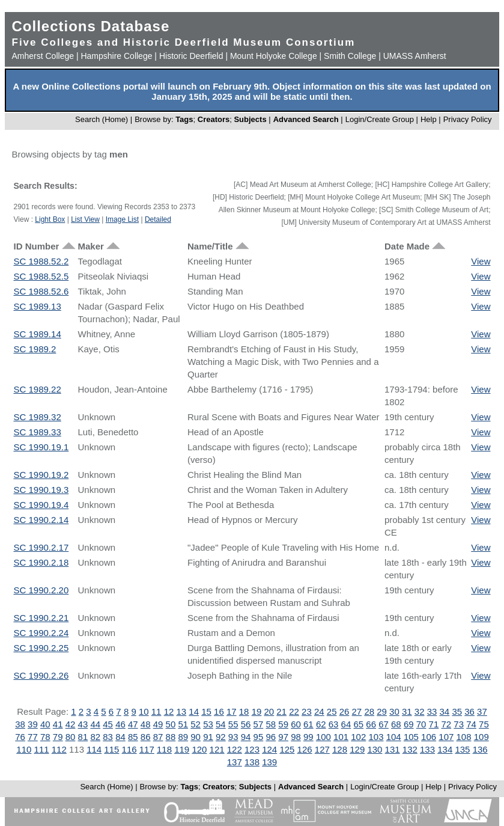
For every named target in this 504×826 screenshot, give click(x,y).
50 (171, 724)
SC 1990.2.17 (41, 547)
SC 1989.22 (38, 389)
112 (59, 749)
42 (71, 724)
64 (346, 724)
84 (120, 737)
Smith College (350, 56)
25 (332, 711)
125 (287, 749)
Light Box (50, 219)
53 (208, 724)
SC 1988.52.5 (41, 276)
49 (158, 724)
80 (71, 737)
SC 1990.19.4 (41, 505)
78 (45, 737)
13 (181, 711)
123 (252, 749)
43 (83, 724)
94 (246, 737)
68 (396, 724)
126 (305, 749)
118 (164, 749)
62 (321, 724)
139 (269, 762)
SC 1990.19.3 (41, 490)
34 (445, 711)
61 (308, 724)
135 (462, 749)
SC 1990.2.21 (41, 618)
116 (129, 749)
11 (156, 711)
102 (358, 737)
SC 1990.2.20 (41, 590)
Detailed (158, 219)
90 (196, 737)
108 (464, 737)
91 (208, 737)
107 (446, 737)
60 (296, 724)
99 (308, 737)
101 (341, 737)
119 (182, 749)
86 (146, 737)
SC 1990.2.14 (41, 520)
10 (144, 711)
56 (246, 724)
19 (257, 711)
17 (232, 711)
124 (269, 749)
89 (183, 737)
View (481, 261)
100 (323, 737)
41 (58, 724)
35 (457, 711)
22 (294, 711)
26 (345, 711)
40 (45, 724)
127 (322, 749)
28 (369, 711)
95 (259, 737)
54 (221, 724)
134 (445, 749)
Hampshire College (116, 56)
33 (432, 711)
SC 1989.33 (38, 432)
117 (147, 749)
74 (471, 724)
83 (108, 737)
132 (410, 749)
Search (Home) (102, 119)
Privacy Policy (468, 119)
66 (371, 724)
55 (233, 724)
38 (20, 724)
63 (334, 724)
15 (206, 711)
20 (269, 711)
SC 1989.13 (38, 306)
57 (259, 724)
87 (158, 737)
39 (33, 724)
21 (281, 711)
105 (411, 737)
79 (58, 737)
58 (271, 724)
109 (481, 737)
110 (24, 749)
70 (421, 724)
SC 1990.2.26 (41, 675)
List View (85, 219)
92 (221, 737)
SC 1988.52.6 (41, 291)
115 (111, 749)
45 (108, 724)
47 (133, 724)
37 (482, 711)
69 (409, 724)
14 (194, 711)
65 (358, 724)
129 (357, 749)
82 (95, 737)
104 (394, 737)
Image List (122, 219)
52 (196, 724)
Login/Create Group (381, 119)
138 (252, 762)
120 (199, 749)
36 (469, 711)
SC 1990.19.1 (41, 447)
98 (296, 737)
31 (407, 711)
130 (375, 749)
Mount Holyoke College (274, 56)
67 (384, 724)
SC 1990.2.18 (41, 562)
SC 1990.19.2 (41, 475)
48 (146, 724)
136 (480, 749)
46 (120, 724)
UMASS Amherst (415, 56)
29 (382, 711)
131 (393, 749)
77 (33, 737)
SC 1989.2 (35, 349)
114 (94, 749)
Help (429, 119)
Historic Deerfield (191, 56)
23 (307, 711)
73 (459, 724)
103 (376, 737)
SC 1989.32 (38, 417)
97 (283, 737)
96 (271, 737)
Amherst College (43, 56)
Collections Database (91, 26)
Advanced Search (306, 119)
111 (42, 749)
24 (319, 711)
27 (357, 711)
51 (183, 724)
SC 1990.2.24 (41, 633)
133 (427, 749)
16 (219, 711)
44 (95, 724)
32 (420, 711)
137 (235, 762)
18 (244, 711)
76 (20, 737)
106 (429, 737)
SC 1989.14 (38, 334)
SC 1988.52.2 (41, 261)
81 (83, 737)
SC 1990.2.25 (41, 648)
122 (235, 749)
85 (133, 737)
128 (340, 749)
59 (283, 724)
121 (217, 749)
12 (169, 711)
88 (171, 737)
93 (233, 737)
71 (434, 724)
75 (484, 724)
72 (446, 724)
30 (394, 711)
